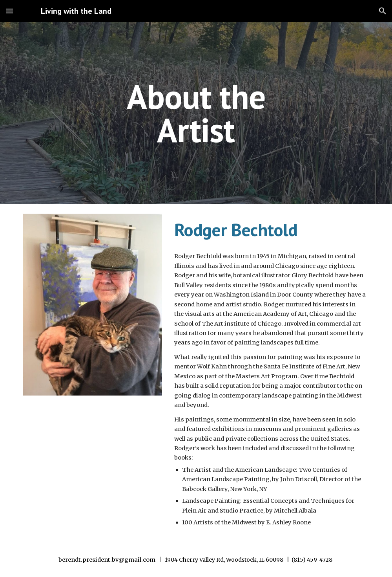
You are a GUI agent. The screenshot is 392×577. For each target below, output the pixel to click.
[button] (9, 11)
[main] (196, 113)
